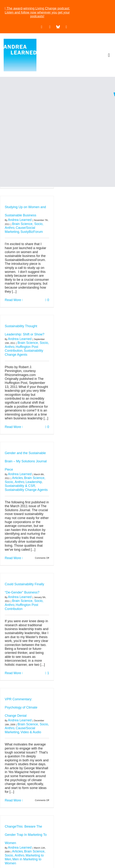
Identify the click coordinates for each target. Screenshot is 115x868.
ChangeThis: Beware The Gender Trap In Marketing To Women (26, 835)
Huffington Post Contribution (21, 349)
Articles (17, 478)
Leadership (34, 482)
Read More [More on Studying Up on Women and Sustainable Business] (13, 300)
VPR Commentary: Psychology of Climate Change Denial (21, 707)
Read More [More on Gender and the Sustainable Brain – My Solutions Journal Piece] (13, 558)
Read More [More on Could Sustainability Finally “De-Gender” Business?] (13, 673)
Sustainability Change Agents (24, 353)
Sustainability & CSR (20, 486)
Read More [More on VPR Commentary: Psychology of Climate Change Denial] (13, 800)
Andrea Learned (20, 220)
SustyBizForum (32, 232)
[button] (109, 55)
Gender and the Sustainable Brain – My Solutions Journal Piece (26, 461)
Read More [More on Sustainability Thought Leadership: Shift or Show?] (13, 427)
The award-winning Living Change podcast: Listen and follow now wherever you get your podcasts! (37, 12)
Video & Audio (31, 732)
